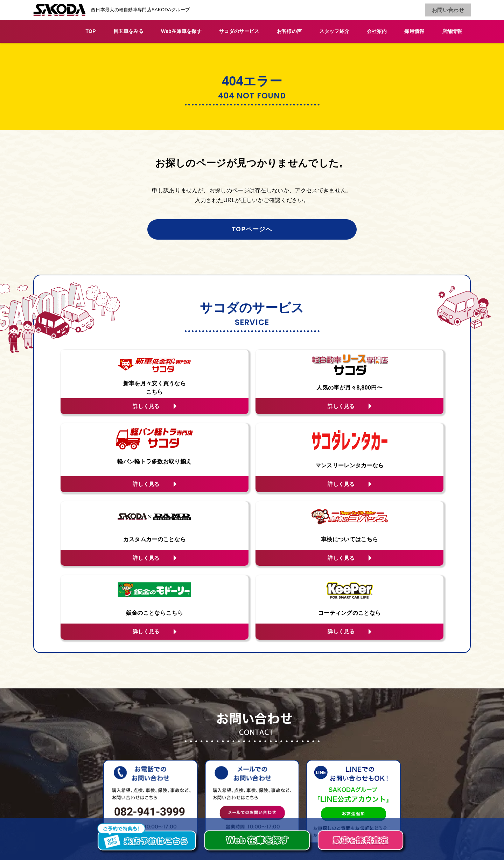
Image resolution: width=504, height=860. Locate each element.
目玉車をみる (128, 31)
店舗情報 (452, 31)
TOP (91, 31)
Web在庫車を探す (181, 31)
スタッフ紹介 (334, 31)
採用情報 (414, 31)
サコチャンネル (323, 753)
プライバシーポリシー (331, 774)
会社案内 (377, 31)
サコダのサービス (239, 31)
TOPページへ (252, 230)
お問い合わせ (449, 10)
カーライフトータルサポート (248, 753)
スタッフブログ (231, 774)
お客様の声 (289, 31)
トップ (220, 742)
